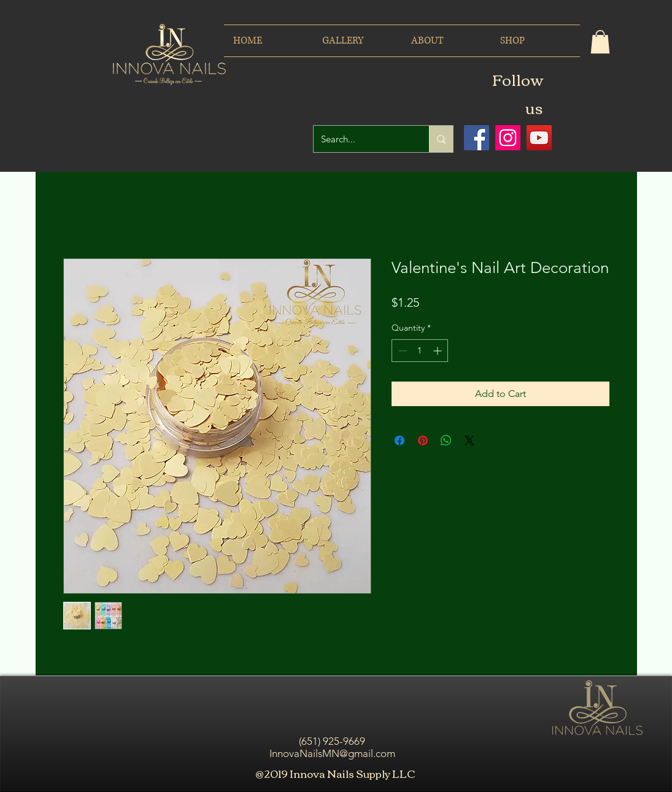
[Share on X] (469, 440)
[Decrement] (401, 351)
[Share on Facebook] (400, 440)
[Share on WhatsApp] (446, 440)
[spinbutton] (420, 351)
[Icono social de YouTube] (539, 138)
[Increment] (438, 351)
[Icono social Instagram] (508, 138)
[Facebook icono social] (477, 138)
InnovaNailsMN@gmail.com (332, 753)
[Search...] (362, 139)
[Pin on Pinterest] (423, 440)
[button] (600, 42)
